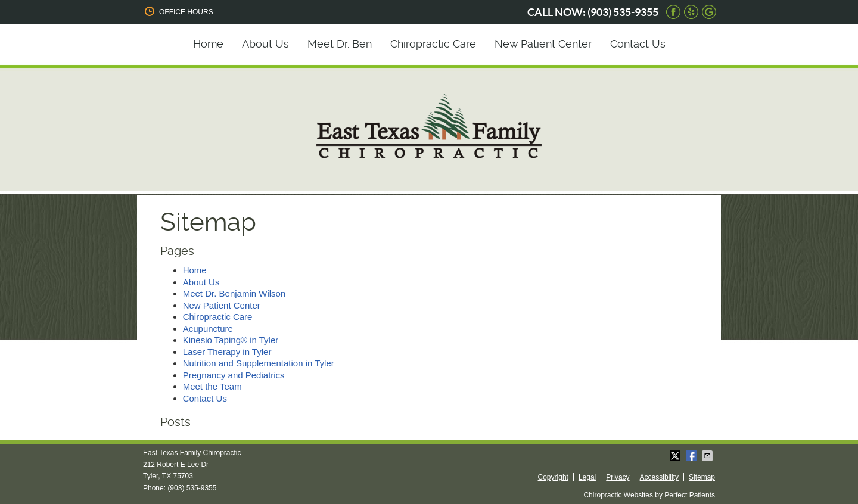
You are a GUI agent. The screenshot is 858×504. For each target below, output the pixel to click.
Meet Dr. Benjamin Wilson (234, 293)
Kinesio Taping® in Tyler (231, 340)
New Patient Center (543, 44)
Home (208, 44)
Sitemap (702, 477)
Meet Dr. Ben (340, 44)
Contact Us (638, 44)
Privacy (618, 477)
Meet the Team (212, 386)
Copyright (553, 477)
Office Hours (178, 11)
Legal (587, 477)
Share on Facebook (692, 456)
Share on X (676, 456)
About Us (265, 44)
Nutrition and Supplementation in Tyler (259, 363)
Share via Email (708, 456)
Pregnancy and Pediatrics (234, 375)
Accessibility (659, 477)
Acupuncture (208, 329)
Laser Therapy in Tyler (227, 352)
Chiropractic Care (433, 44)
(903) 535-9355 (623, 12)
